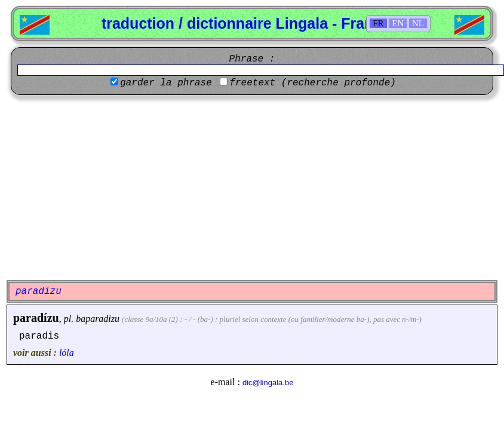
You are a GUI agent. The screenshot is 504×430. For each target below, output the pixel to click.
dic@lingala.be (268, 383)
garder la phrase (166, 83)
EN (398, 23)
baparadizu (98, 319)
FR (378, 23)
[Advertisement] (252, 188)
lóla (67, 353)
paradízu (36, 318)
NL (418, 23)
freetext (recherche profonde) (312, 83)
